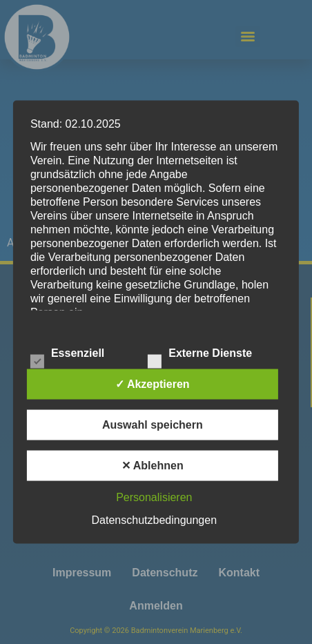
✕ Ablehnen (153, 466)
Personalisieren (154, 497)
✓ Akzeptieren (153, 384)
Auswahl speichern (153, 425)
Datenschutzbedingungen (154, 520)
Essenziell (67, 354)
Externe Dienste (200, 354)
